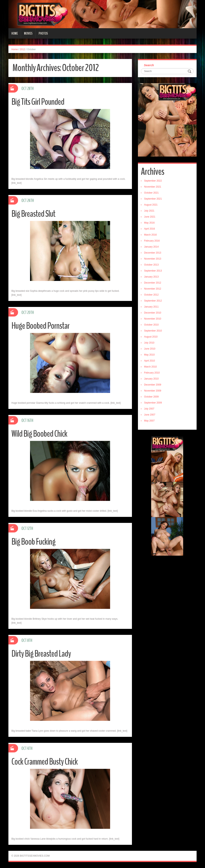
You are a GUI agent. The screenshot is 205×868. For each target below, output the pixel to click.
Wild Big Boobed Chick (39, 434)
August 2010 (151, 337)
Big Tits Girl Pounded (38, 102)
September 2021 (153, 199)
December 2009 (153, 385)
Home (15, 33)
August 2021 (151, 205)
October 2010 (151, 325)
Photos (43, 33)
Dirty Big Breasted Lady (41, 654)
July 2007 (149, 409)
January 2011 (151, 307)
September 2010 (153, 331)
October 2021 (151, 193)
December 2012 (153, 283)
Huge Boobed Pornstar (40, 326)
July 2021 (149, 211)
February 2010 (152, 373)
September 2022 (153, 181)
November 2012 (153, 289)
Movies (28, 33)
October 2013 (151, 265)
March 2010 (150, 367)
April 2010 (150, 361)
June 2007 (150, 415)
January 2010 (151, 379)
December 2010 (153, 313)
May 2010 (149, 355)
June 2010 (150, 349)
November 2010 (153, 319)
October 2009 (151, 397)
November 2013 (153, 259)
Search (149, 65)
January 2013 (151, 277)
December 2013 (153, 253)
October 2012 (151, 295)
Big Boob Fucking (33, 542)
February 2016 (152, 241)
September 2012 (153, 301)
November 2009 (153, 391)
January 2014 (151, 247)
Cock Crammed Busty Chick (45, 762)
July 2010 (149, 343)
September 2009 (153, 403)
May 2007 (149, 421)
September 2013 (153, 271)
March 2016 (150, 235)
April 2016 (150, 229)
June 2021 (150, 217)
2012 (23, 49)
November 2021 (153, 187)
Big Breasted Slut (33, 214)
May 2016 (149, 223)
